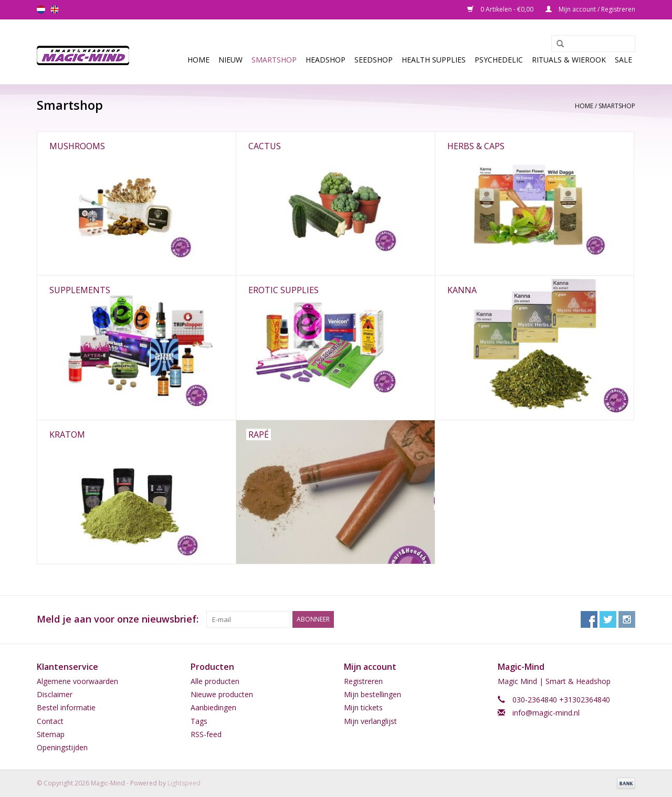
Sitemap (51, 734)
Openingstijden (62, 747)
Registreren (363, 681)
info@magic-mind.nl (546, 713)
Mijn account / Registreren (590, 9)
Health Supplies (434, 60)
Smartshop (274, 60)
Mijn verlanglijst (370, 721)
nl (41, 9)
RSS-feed (206, 734)
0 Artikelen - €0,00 (501, 9)
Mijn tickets (363, 707)
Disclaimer (55, 694)
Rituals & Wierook (569, 60)
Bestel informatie (66, 707)
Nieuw (230, 60)
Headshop (325, 60)
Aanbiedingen (213, 707)
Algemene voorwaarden (77, 681)
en (55, 9)
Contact (50, 721)
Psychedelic (499, 60)
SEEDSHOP (374, 60)
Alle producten (215, 681)
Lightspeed (184, 783)
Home (198, 60)
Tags (199, 721)
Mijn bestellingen (372, 694)
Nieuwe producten (222, 694)
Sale (623, 60)
